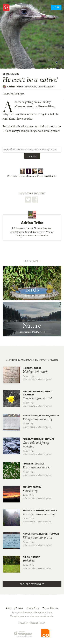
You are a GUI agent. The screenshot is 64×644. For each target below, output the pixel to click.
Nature (15, 74)
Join (56, 7)
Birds (6, 74)
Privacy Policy (33, 608)
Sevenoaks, (40, 86)
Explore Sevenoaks (32, 584)
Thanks (32, 156)
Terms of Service (50, 608)
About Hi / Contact (14, 608)
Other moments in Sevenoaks (32, 360)
